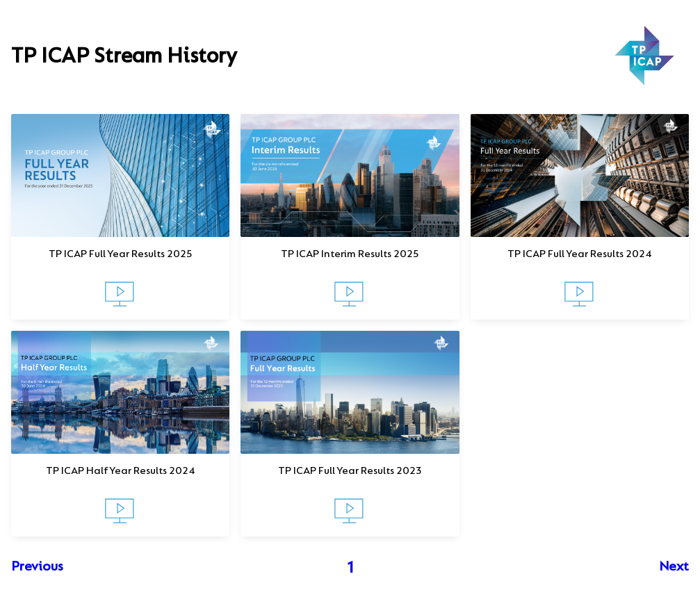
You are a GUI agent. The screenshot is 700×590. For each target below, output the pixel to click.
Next (674, 567)
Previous (37, 567)
